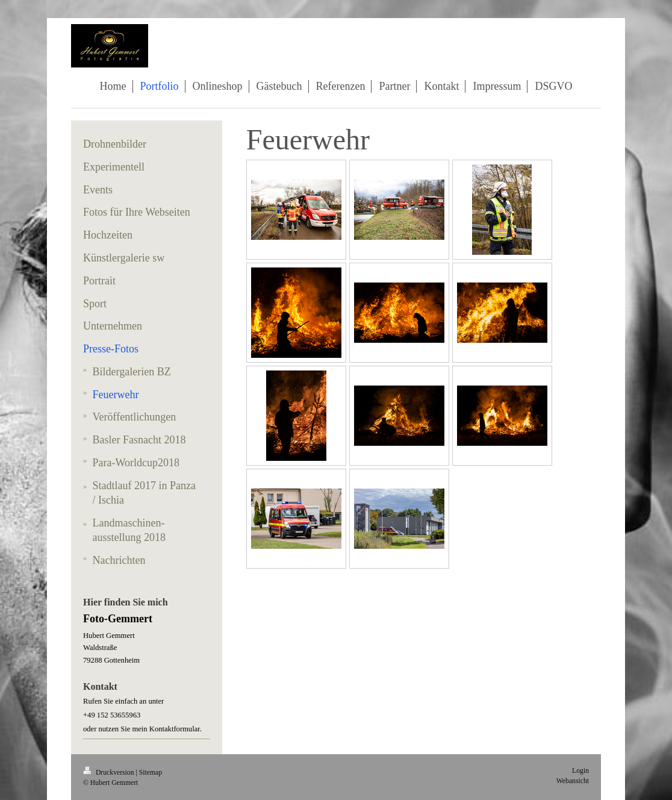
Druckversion (109, 773)
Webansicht (573, 781)
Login (580, 771)
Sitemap (151, 773)
